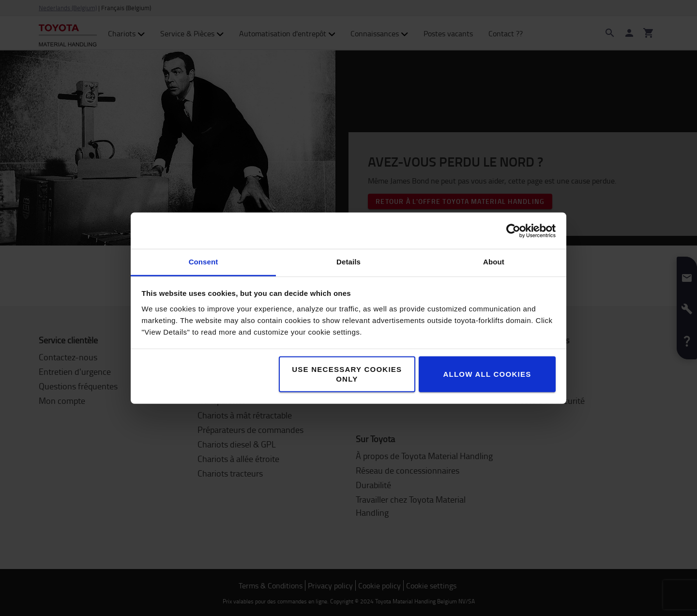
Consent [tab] (204, 262)
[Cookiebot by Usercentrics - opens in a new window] (513, 231)
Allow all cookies (487, 374)
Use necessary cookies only (347, 374)
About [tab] (494, 262)
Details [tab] (348, 262)
